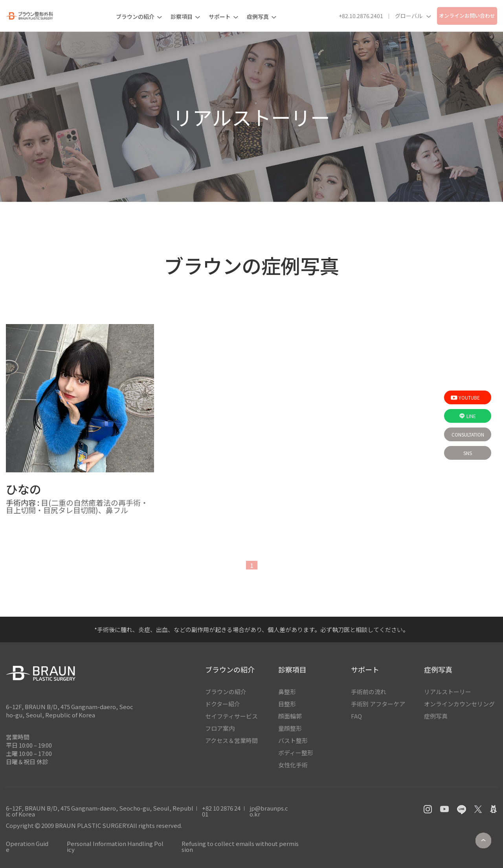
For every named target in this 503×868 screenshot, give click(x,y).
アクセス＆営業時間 (231, 740)
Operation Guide (27, 846)
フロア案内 (220, 728)
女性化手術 (293, 765)
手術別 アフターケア (378, 704)
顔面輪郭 (290, 716)
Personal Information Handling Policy (115, 846)
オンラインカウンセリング (459, 704)
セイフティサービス (231, 716)
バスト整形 (293, 740)
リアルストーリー (448, 692)
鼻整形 (287, 692)
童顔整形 (290, 728)
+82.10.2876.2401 (361, 16)
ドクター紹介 (223, 704)
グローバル (413, 16)
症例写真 (436, 716)
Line (468, 416)
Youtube (465, 398)
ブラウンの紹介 (226, 692)
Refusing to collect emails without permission (240, 846)
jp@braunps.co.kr (269, 811)
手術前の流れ (369, 692)
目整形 (287, 704)
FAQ (356, 716)
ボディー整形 (296, 753)
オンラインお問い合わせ (467, 16)
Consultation (468, 434)
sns (468, 453)
